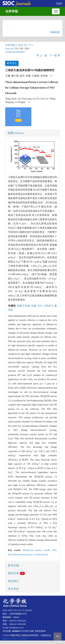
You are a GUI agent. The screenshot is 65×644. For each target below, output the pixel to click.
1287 (32, 631)
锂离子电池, (24, 306)
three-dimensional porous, (21, 555)
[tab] (32, 133)
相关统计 (14, 581)
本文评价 (14, 589)
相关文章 (16, 573)
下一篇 (55, 55)
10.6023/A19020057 (15, 52)
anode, (48, 550)
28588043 (16, 631)
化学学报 (12, 11)
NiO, (40, 306)
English (59, 3)
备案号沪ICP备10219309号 (15, 639)
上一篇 (42, 55)
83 (44, 631)
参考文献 (14, 565)
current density (41, 555)
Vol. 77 (27, 45)
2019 (20, 45)
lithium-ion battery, (33, 550)
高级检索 (55, 32)
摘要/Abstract (16, 133)
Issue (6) (9, 49)
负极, (34, 306)
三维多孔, (49, 306)
